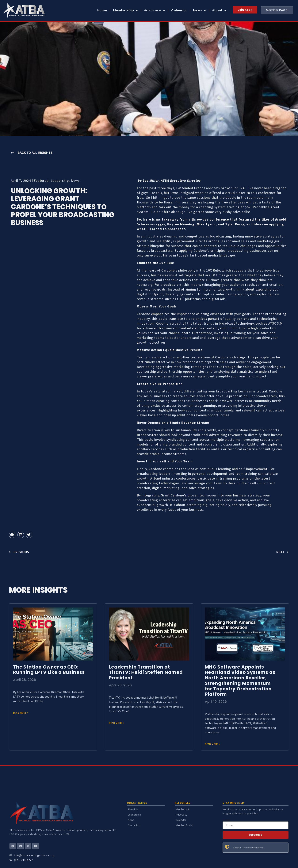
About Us (133, 809)
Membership (126, 10)
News (200, 10)
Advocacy (155, 10)
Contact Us (134, 825)
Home (102, 10)
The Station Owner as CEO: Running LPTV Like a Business (49, 670)
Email (226, 820)
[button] (12, 535)
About (219, 10)
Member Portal (185, 825)
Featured (41, 181)
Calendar (179, 10)
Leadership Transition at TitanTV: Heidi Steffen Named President (146, 672)
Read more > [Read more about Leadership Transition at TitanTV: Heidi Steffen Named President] (117, 723)
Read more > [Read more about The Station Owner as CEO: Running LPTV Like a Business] (21, 713)
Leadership (60, 181)
